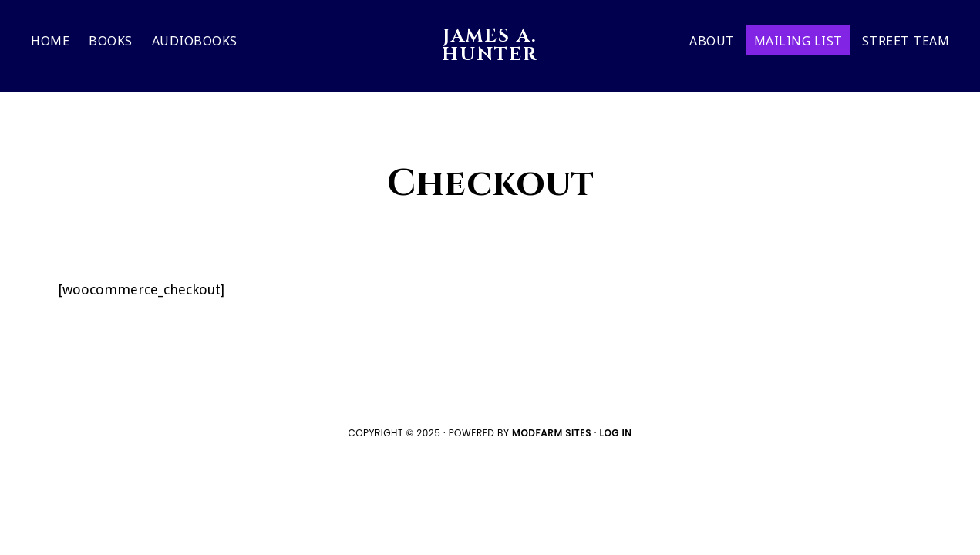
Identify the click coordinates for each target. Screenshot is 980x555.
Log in (615, 433)
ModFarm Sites (552, 433)
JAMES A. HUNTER (490, 45)
